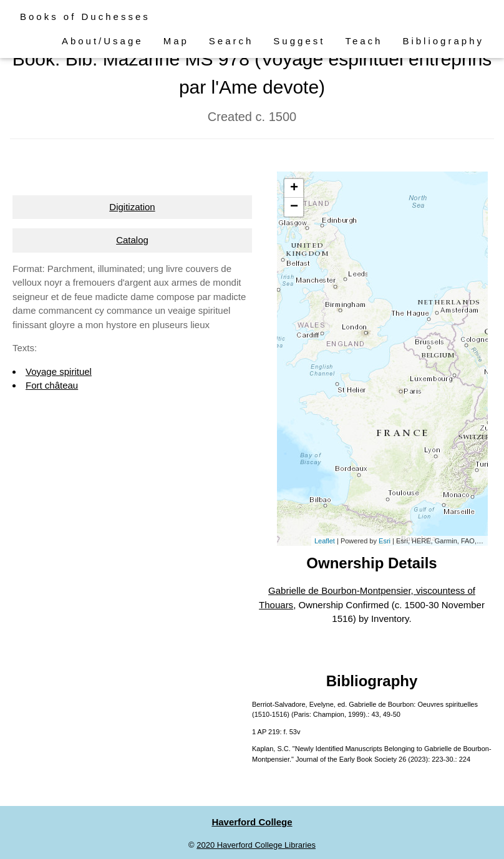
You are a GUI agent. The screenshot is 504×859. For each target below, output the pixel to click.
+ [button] (294, 188)
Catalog (132, 240)
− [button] (294, 207)
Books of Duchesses (85, 17)
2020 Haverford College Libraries (256, 845)
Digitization (132, 207)
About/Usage (103, 41)
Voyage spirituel (59, 371)
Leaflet (325, 541)
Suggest (299, 41)
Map (176, 41)
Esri (385, 541)
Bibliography (443, 41)
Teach (364, 41)
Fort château (52, 385)
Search (231, 41)
